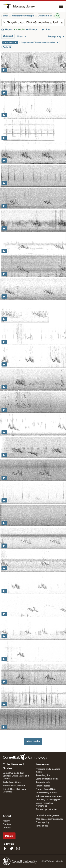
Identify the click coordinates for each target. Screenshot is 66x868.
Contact (7, 828)
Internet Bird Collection (14, 786)
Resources (43, 764)
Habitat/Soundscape (23, 16)
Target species (43, 786)
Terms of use (42, 826)
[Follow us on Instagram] (18, 849)
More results (33, 741)
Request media (43, 782)
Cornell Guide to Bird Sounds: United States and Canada (16, 776)
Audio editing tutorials (47, 793)
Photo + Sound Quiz (46, 789)
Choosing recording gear (48, 800)
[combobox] (33, 23)
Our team (7, 824)
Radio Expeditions (12, 782)
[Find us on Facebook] (5, 849)
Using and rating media (47, 779)
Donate (9, 836)
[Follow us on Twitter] (11, 849)
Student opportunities (46, 809)
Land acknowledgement (48, 816)
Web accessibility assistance (49, 819)
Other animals (45, 16)
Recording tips (43, 775)
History (6, 821)
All (57, 16)
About (7, 816)
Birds (6, 16)
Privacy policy (42, 822)
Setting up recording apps (49, 796)
